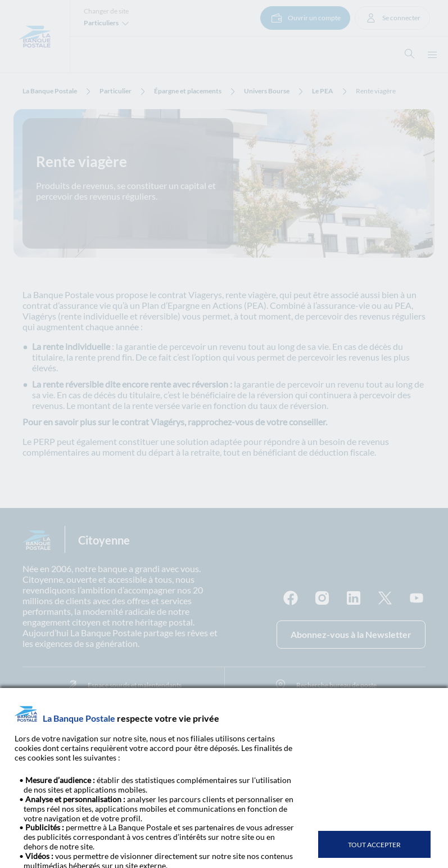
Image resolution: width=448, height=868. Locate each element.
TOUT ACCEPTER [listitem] (374, 845)
